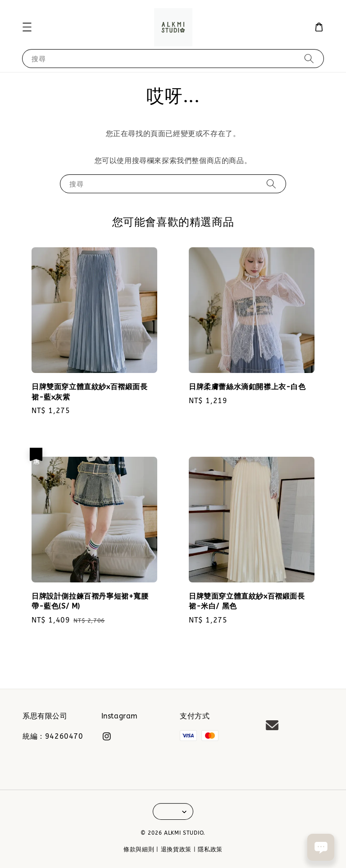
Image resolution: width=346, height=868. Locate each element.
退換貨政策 (176, 849)
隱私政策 (210, 849)
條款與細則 (139, 849)
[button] (27, 27)
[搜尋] (309, 58)
